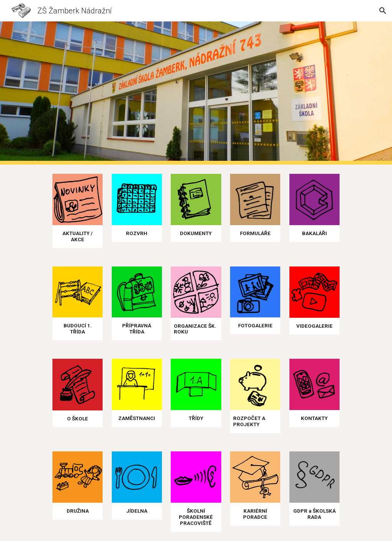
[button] (383, 11)
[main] (78, 237)
